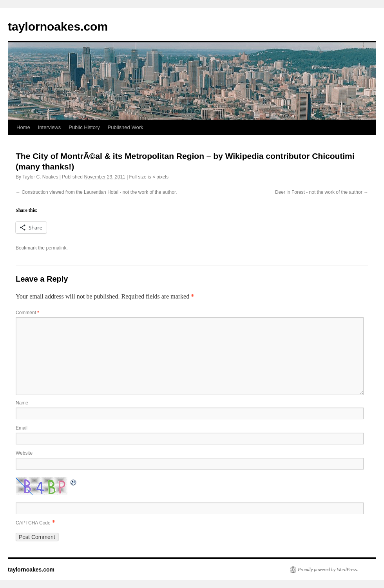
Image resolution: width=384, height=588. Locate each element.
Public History (84, 127)
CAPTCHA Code (33, 523)
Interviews (50, 127)
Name (22, 403)
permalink (56, 248)
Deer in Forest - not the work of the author (319, 192)
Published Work (126, 127)
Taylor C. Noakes (40, 177)
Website (24, 453)
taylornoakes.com (58, 26)
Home (23, 127)
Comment (27, 313)
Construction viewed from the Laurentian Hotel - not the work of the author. (99, 192)
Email (22, 428)
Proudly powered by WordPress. (328, 570)
